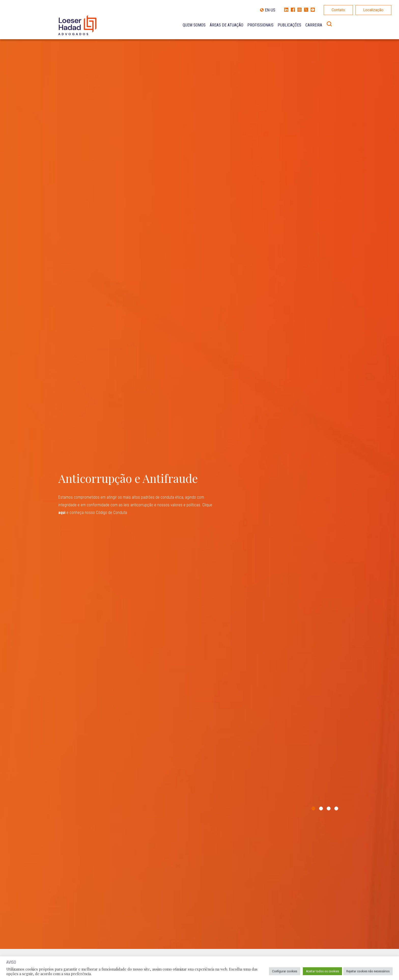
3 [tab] (329, 808)
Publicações (289, 25)
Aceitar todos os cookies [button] (322, 971)
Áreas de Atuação (226, 25)
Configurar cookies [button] (285, 971)
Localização (373, 10)
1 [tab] (313, 808)
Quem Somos (194, 25)
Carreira (314, 25)
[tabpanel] (199, 494)
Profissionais (260, 25)
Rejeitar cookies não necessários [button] (368, 971)
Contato (338, 10)
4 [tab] (336, 808)
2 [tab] (321, 808)
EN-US (270, 10)
